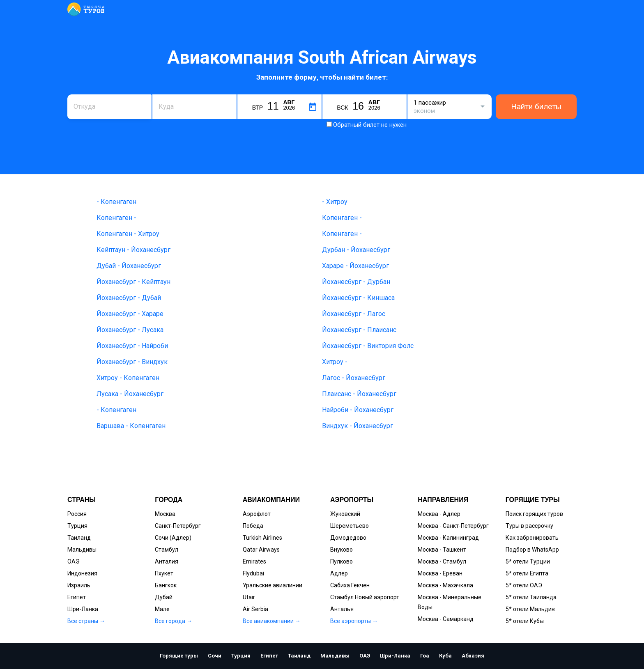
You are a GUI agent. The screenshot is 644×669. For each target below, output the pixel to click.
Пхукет (164, 573)
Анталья (342, 609)
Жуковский (345, 514)
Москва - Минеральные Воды (450, 602)
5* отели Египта (527, 573)
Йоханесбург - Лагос (354, 314)
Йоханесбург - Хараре (130, 314)
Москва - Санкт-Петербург (453, 526)
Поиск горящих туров (534, 514)
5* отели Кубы (525, 621)
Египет (77, 597)
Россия (77, 514)
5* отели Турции (528, 561)
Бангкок (166, 585)
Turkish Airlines (262, 538)
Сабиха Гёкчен (350, 585)
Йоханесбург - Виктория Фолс (368, 346)
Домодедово (348, 538)
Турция (77, 526)
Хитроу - (335, 362)
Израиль (79, 585)
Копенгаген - (116, 218)
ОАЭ (74, 561)
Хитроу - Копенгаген (128, 378)
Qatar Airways (261, 550)
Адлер (339, 573)
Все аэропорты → (354, 621)
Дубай (164, 597)
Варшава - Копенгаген (131, 426)
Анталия (167, 561)
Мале (162, 609)
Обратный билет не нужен (370, 125)
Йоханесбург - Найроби (132, 346)
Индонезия (82, 573)
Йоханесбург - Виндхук (132, 362)
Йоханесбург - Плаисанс (359, 330)
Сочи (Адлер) (173, 538)
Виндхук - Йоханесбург (358, 426)
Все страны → (86, 621)
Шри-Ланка (83, 609)
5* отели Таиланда (531, 597)
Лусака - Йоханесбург (130, 394)
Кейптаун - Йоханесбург (133, 250)
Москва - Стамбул (442, 561)
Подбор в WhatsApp (532, 550)
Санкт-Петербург (178, 526)
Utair (249, 597)
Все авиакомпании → (272, 621)
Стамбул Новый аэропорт (365, 597)
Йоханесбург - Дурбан (356, 282)
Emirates (254, 561)
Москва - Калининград (448, 538)
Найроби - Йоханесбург (358, 410)
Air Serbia (255, 609)
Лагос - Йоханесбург (354, 378)
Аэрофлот (257, 514)
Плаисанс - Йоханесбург (359, 394)
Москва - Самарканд (446, 619)
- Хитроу (335, 202)
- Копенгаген (116, 202)
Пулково (342, 561)
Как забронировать (532, 538)
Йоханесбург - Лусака (130, 330)
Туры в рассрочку (529, 526)
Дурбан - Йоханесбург (356, 250)
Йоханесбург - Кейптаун (133, 282)
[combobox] (109, 107)
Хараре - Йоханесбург (355, 266)
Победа (253, 526)
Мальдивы (82, 550)
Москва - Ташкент (442, 550)
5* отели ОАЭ (524, 585)
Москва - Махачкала (445, 585)
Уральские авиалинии (273, 585)
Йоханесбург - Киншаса (358, 298)
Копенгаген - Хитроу (128, 234)
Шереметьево (350, 526)
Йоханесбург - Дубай (129, 298)
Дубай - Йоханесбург (129, 266)
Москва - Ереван (440, 573)
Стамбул (167, 550)
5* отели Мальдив (530, 609)
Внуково (342, 550)
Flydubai (253, 573)
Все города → (174, 621)
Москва (165, 514)
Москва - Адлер (439, 514)
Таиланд (79, 538)
